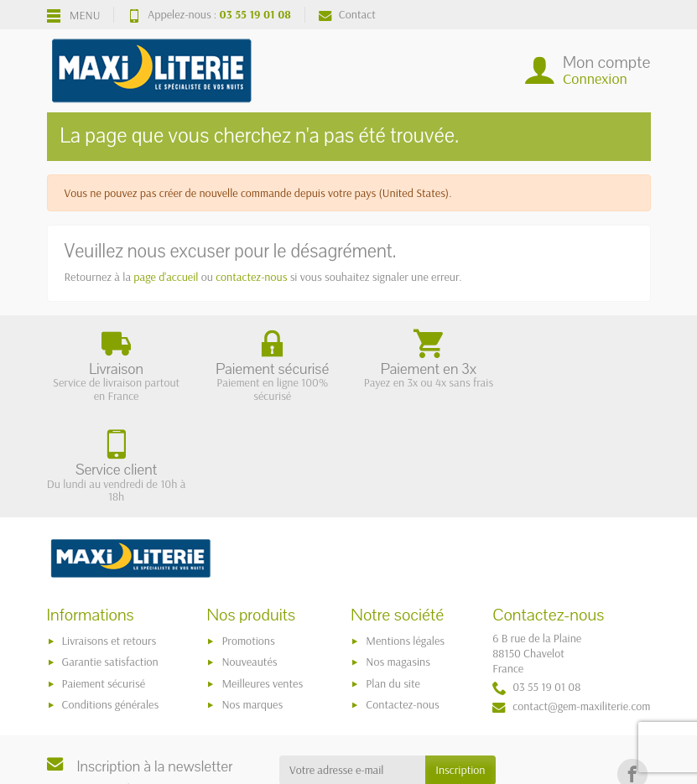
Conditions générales (111, 604)
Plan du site (393, 582)
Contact (347, 14)
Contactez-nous (402, 604)
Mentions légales (405, 540)
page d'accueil (166, 277)
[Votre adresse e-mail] (352, 669)
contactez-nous (251, 277)
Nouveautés (249, 561)
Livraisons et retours (109, 540)
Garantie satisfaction (110, 561)
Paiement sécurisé (104, 582)
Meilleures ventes (262, 582)
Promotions (248, 540)
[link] (632, 673)
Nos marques (252, 604)
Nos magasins (398, 561)
